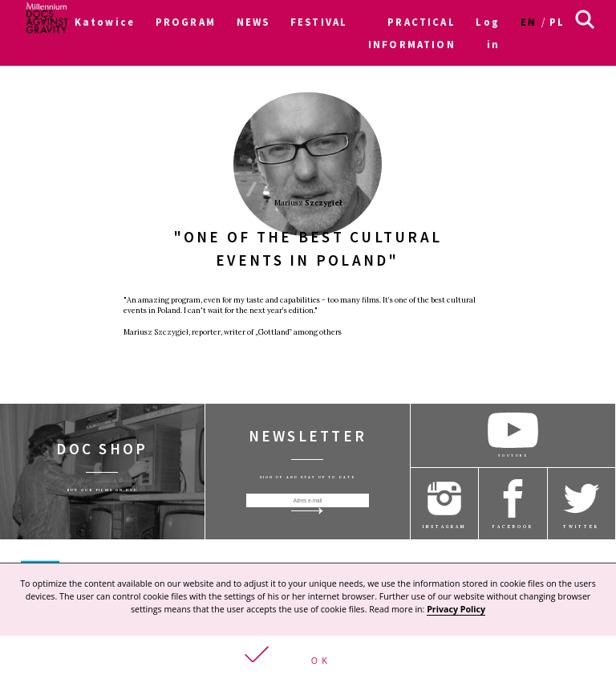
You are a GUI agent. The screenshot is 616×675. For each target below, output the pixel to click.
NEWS (253, 22)
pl (557, 22)
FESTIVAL (319, 22)
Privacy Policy (456, 609)
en (529, 22)
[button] (308, 655)
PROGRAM (186, 22)
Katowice (105, 22)
